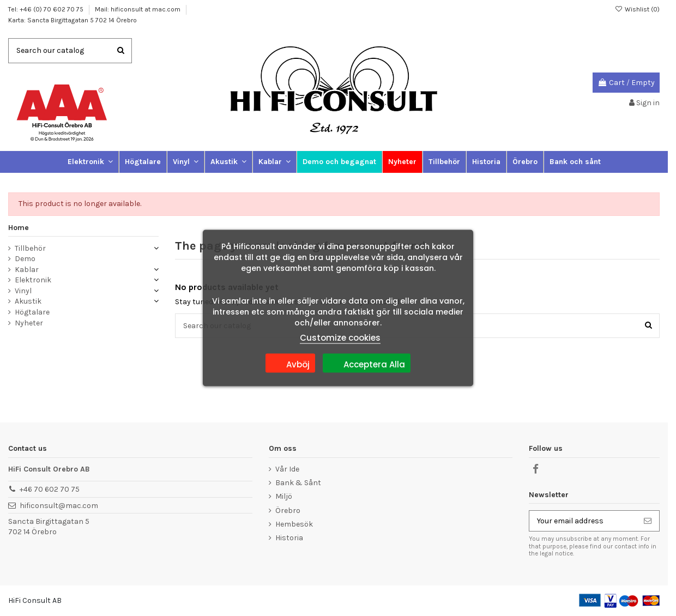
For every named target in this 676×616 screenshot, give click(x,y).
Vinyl (23, 291)
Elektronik (33, 280)
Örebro (288, 511)
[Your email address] (583, 521)
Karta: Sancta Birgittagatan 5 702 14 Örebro (73, 20)
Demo (25, 259)
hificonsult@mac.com (59, 506)
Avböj (290, 363)
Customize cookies (340, 338)
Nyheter (29, 323)
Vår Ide (287, 469)
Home (19, 228)
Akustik (28, 301)
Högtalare (32, 312)
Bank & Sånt (298, 483)
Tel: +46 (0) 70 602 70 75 (47, 9)
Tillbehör (30, 248)
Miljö (284, 496)
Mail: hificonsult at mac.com (138, 9)
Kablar (27, 270)
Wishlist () (637, 9)
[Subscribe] (648, 521)
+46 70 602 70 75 (50, 489)
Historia (289, 538)
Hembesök (294, 524)
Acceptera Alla (367, 363)
